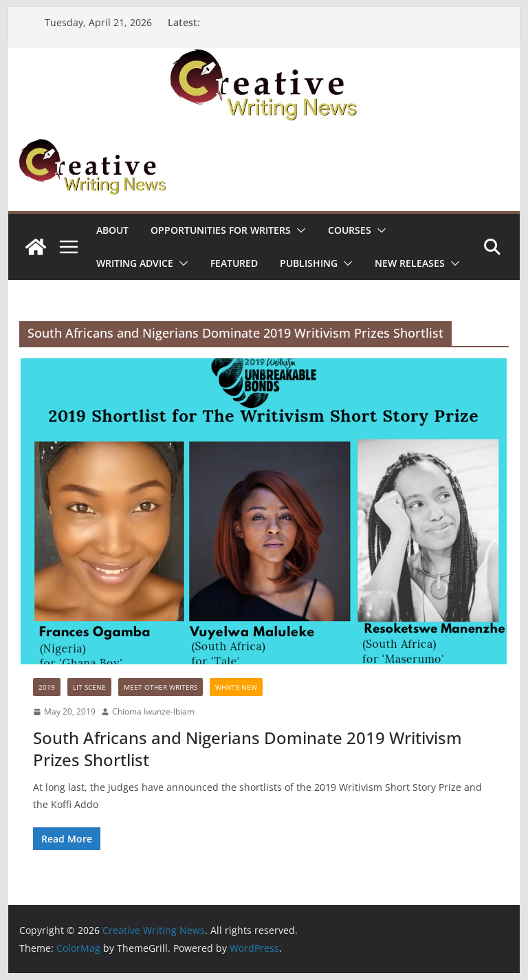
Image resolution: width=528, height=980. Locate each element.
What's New (236, 687)
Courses (350, 230)
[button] (298, 230)
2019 (47, 687)
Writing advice (135, 263)
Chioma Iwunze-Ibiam (153, 711)
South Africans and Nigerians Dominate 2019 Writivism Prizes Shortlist (247, 748)
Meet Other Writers (161, 687)
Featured (234, 263)
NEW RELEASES (410, 263)
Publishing (309, 263)
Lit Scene (89, 687)
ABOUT (112, 230)
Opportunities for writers (221, 230)
